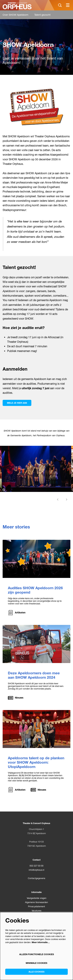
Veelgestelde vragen (37, 898)
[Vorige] (58, 499)
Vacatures (36, 911)
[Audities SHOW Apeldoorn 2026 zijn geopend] (36, 559)
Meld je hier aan (17, 403)
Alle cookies (36, 972)
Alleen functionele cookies (37, 954)
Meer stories (16, 527)
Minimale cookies (36, 963)
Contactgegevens (36, 878)
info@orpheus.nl (36, 870)
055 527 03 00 (36, 866)
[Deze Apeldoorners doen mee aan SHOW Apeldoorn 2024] (36, 644)
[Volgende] (67, 499)
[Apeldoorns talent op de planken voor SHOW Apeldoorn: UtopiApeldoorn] (36, 729)
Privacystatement (36, 906)
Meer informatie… (41, 942)
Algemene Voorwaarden (36, 902)
